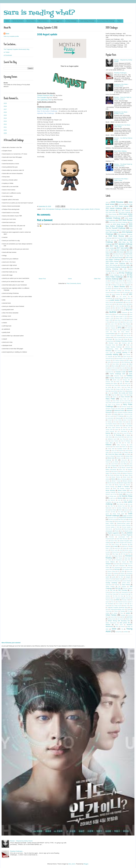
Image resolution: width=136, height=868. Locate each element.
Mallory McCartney (111, 469)
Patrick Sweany (118, 522)
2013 (5, 121)
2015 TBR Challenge (112, 232)
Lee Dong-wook (115, 452)
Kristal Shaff (111, 449)
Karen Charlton (115, 441)
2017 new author (123, 248)
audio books (115, 300)
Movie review (122, 490)
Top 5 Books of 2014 (122, 604)
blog (123, 310)
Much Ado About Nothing (124, 492)
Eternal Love (117, 370)
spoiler (107, 577)
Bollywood (125, 312)
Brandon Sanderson (111, 326)
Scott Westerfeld (116, 568)
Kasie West (109, 443)
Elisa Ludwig (115, 366)
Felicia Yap (119, 382)
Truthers (116, 611)
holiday (116, 414)
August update (85, 209)
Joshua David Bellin (119, 437)
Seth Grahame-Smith (127, 569)
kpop (131, 447)
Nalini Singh (129, 498)
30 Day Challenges (71, 21)
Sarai (7, 34)
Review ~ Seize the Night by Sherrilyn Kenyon (123, 98)
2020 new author (125, 265)
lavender (121, 451)
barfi (115, 304)
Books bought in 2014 (121, 316)
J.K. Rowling (127, 424)
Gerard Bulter (114, 391)
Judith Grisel (129, 437)
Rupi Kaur (127, 558)
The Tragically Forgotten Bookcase (122, 598)
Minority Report (119, 485)
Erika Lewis (122, 368)
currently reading (112, 354)
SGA (123, 571)
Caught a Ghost (110, 335)
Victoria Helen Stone (115, 617)
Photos (117, 531)
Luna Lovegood (112, 466)
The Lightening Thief (44, 100)
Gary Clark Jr (118, 387)
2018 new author (74, 209)
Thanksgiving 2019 (126, 592)
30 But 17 (114, 273)
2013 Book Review (111, 214)
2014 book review (126, 214)
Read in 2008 (127, 546)
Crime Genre (109, 353)
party (129, 520)
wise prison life (125, 623)
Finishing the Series (111, 383)
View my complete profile (11, 36)
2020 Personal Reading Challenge (116, 267)
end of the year (114, 368)
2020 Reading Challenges (87, 21)
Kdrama (109, 445)
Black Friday (121, 308)
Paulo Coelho (110, 523)
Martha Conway (124, 471)
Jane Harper (129, 426)
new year (130, 504)
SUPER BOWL (126, 583)
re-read (115, 546)
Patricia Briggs (109, 522)
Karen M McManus (126, 441)
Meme (113, 479)
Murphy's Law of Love (111, 494)
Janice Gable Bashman (114, 428)
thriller (118, 600)
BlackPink (128, 308)
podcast (129, 533)
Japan (117, 430)
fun (130, 385)
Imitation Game (122, 422)
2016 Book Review (116, 236)
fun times (108, 387)
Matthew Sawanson (128, 473)
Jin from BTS (125, 433)
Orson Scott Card (118, 514)
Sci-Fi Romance (120, 566)
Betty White (127, 306)
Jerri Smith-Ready (122, 431)
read (121, 546)
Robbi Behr (109, 556)
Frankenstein (123, 385)
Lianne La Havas (110, 456)
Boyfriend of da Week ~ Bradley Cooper (121, 113)
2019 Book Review (118, 254)
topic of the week (128, 606)
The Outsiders (42, 98)
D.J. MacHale (109, 357)
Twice (122, 613)
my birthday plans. (112, 496)
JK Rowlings (118, 435)
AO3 (124, 294)
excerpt (124, 370)
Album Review (119, 287)
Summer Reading (126, 581)
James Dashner (110, 426)
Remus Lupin (114, 550)
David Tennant (127, 357)
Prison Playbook (127, 535)
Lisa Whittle (115, 462)
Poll (110, 535)
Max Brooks (111, 475)
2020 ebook (127, 259)
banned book (109, 304)
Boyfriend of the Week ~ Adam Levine (122, 180)
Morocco (108, 489)
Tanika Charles (110, 586)
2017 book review (117, 246)
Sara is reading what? (39, 13)
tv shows (115, 613)
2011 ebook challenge (114, 208)
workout (123, 627)
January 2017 (127, 428)
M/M (109, 468)
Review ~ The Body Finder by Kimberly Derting (123, 165)
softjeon (110, 575)
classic (120, 345)
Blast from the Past (110, 310)
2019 (5, 103)
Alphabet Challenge (116, 291)
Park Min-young (112, 520)
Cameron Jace (116, 330)
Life (116, 460)
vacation (123, 615)
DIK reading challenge (118, 360)
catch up (119, 334)
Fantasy (129, 376)
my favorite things (126, 496)
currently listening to (123, 353)
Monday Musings (110, 487)
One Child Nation (122, 512)
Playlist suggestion (113, 533)
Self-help (117, 569)
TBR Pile (118, 588)
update (128, 613)
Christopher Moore (110, 345)
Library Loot (120, 458)
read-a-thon (118, 548)
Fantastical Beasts (119, 376)
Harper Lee (116, 397)
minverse (128, 485)
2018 (43, 209)
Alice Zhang (124, 289)
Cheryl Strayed (129, 337)
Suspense (117, 585)
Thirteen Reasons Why (45, 95)
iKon (115, 422)
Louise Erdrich (114, 464)
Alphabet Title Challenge (46, 113)
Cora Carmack (118, 351)
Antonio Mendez (116, 295)
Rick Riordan (125, 552)
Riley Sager (115, 554)
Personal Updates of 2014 (112, 527)
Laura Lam (114, 451)
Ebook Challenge (43, 109)
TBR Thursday (123, 590)
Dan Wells (118, 356)
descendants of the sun (122, 358)
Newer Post (42, 279)
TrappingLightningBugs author (117, 609)
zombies (126, 632)
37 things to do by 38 (119, 283)
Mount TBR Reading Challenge (122, 489)
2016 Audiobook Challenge (125, 234)
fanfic (130, 372)
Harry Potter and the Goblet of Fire (114, 403)
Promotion (111, 537)
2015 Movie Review (119, 224)
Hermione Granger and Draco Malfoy (115, 409)
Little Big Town (124, 462)
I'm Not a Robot (118, 420)
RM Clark (123, 554)
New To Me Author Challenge (47, 111)
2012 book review (111, 212)
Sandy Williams (110, 562)
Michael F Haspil (116, 481)
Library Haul (129, 456)
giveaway (130, 391)
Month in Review (95, 209)
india (129, 422)
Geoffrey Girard (110, 389)
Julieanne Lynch (112, 439)
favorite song (116, 380)
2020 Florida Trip (126, 262)
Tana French (126, 585)
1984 (107, 202)
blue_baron (72, 864)
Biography (108, 308)
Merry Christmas (122, 479)
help (118, 407)
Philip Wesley (118, 529)
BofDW (113, 312)
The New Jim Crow (118, 596)
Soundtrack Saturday (125, 575)
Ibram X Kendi (127, 420)
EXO (130, 370)
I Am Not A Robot (128, 418)
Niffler (129, 506)
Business (108, 330)
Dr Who (108, 364)
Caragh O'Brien (126, 330)
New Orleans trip (121, 504)
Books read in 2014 (112, 324)
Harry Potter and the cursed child (122, 401)
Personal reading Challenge (124, 525)
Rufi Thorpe (119, 558)
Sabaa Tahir (127, 560)
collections (128, 347)
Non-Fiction (113, 510)
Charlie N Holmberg (118, 337)
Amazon (118, 293)
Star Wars (121, 577)
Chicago (110, 339)
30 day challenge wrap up (117, 275)
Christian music (113, 343)
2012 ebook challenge (124, 212)
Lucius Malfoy (123, 464)
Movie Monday (110, 490)
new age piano (118, 502)
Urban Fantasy (111, 615)
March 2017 (122, 470)
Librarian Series (120, 456)
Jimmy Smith (116, 433)
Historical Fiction (119, 410)
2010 (5, 130)
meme (107, 479)
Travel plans (109, 611)
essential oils (109, 370)
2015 (5, 115)
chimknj (125, 339)
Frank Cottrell (115, 385)
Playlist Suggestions (57, 21)
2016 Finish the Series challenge (123, 238)
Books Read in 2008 (121, 318)
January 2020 (109, 430)
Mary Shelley (118, 473)
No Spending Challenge (121, 508)
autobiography (119, 302)
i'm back (110, 420)
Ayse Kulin (128, 302)
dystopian (124, 364)
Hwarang (118, 418)
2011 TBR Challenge (124, 210)
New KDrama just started (11, 643)
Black (114, 308)
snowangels (129, 573)
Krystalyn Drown (122, 449)
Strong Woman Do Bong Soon (113, 581)
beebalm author (122, 304)
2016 (5, 112)
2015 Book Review (125, 220)
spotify (114, 577)
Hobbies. (110, 414)
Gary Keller (127, 387)
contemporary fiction (112, 349)
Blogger (86, 864)
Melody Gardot (127, 477)
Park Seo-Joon (122, 519)
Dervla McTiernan (110, 358)
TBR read (113, 590)
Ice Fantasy (109, 422)
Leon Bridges (125, 452)
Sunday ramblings (111, 583)
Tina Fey (114, 602)
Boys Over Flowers (125, 324)
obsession (127, 510)
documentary (116, 362)
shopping (116, 573)
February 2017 (126, 380)
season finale (109, 569)
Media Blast (119, 475)
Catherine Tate (127, 334)
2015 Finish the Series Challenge (118, 222)
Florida (107, 385)
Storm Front (128, 579)
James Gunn (119, 426)
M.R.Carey (129, 466)
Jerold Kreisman (110, 431)
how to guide (111, 416)
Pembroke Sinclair (110, 525)
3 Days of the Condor (119, 271)
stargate (128, 577)
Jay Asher (123, 430)
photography (109, 531)
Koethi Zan (125, 447)
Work (117, 627)
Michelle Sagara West (125, 483)
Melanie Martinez (116, 477)
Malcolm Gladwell (126, 468)
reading (125, 548)
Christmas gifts (126, 343)
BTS (119, 328)
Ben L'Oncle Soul (117, 306)
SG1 (118, 571)
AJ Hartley (108, 287)
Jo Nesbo (127, 435)
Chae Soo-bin (127, 335)
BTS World (128, 328)
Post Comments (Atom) (74, 283)
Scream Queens (126, 568)
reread (121, 550)
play (122, 531)
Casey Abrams (125, 332)
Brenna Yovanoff (122, 326)
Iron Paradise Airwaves (111, 424)
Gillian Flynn (122, 391)
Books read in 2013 (128, 322)
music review (129, 494)
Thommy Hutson (110, 600)
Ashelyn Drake (122, 298)
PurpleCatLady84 (110, 539)
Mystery (120, 498)
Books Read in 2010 (120, 320)
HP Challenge (120, 416)
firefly (121, 384)
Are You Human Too (123, 296)
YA (122, 629)
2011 (5, 127)
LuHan (131, 464)
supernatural (109, 585)
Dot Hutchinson (126, 362)
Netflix (125, 500)
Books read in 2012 (116, 322)
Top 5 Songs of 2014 (117, 606)
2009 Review (117, 202)
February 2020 (109, 382)
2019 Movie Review (118, 256)
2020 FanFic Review (112, 261)
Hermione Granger (126, 407)
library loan (111, 458)
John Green (109, 437)
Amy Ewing (125, 293)
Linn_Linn (124, 460)
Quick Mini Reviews (122, 539)
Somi (115, 575)
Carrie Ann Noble (111, 332)
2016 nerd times (112, 240)
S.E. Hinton (109, 560)
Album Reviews (43, 21)
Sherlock (109, 573)
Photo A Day (127, 529)
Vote (123, 617)
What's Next (129, 619)
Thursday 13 (125, 600)
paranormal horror (112, 518)
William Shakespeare (111, 623)
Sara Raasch (122, 562)
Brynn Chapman (111, 328)
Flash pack (128, 384)
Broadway (130, 326)
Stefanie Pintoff (109, 579)
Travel (120, 21)
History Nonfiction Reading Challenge (123, 412)
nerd (119, 500)
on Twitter (7, 52)
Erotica (129, 368)
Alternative (127, 291)
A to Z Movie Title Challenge (106, 21)
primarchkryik (117, 535)
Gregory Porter (123, 395)
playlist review (129, 531)
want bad (130, 617)
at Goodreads (8, 55)
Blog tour (129, 310)
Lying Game (121, 466)
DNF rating (129, 360)
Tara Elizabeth (122, 587)
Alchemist (116, 289)
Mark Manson (115, 471)
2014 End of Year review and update (118, 216)
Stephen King (119, 579)
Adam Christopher (126, 285)
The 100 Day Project (111, 594)
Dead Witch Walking (120, 151)
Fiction (127, 382)
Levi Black (127, 454)
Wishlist (108, 625)
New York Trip (112, 506)
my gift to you (112, 498)
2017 (5, 109)
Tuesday (123, 611)
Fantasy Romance (115, 378)
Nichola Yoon (121, 506)
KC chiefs (127, 443)
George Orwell (120, 389)
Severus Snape (111, 571)
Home (7, 21)
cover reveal (127, 351)
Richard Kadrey (116, 552)
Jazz (129, 430)
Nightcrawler (109, 508)
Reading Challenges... (121, 73)
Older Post (97, 279)
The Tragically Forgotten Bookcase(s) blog (16, 49)
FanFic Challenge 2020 (117, 374)
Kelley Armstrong (121, 445)
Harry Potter (110, 399)
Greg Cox (114, 395)
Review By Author (18, 21)
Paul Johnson (127, 522)
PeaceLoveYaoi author (123, 523)
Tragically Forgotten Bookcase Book (118, 607)
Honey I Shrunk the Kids (126, 414)
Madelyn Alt (116, 468)
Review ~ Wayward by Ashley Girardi (21, 841)
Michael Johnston (127, 481)
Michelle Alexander (112, 483)
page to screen (128, 516)
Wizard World (119, 625)
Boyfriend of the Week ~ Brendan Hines (122, 85)
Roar (129, 554)
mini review (109, 485)
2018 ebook (65, 209)
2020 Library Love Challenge (115, 263)
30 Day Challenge (126, 273)
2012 (5, 124)
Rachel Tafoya (114, 541)
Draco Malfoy (116, 364)
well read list (120, 619)
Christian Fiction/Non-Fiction (124, 341)
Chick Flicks (118, 339)
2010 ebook (121, 204)
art (115, 298)
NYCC (120, 510)
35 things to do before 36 (117, 281)
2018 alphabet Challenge (53, 209)
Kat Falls (119, 443)
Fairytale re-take (121, 372)
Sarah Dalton (116, 564)
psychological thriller (124, 537)
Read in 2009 (109, 548)
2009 (5, 133)
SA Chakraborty (118, 560)
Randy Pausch (115, 545)
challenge (108, 337)
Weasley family (112, 619)
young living (119, 632)
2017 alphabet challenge (123, 244)
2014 (5, 118)
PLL (123, 533)
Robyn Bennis (118, 556)
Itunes (121, 424)
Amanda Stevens (110, 293)
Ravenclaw (125, 545)
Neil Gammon (112, 500)
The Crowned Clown (123, 594)
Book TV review (118, 314)
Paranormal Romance (126, 518)
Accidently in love (115, 285)
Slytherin (122, 573)
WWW (114, 629)
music (121, 494)
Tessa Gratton (116, 592)
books (125, 314)
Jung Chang (123, 439)
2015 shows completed (125, 230)
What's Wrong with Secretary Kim (119, 621)
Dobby (109, 362)
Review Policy (31, 21)
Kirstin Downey (116, 447)
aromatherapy (109, 298)
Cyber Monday (127, 355)
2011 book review (121, 206)
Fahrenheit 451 (109, 372)
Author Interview (110, 302)
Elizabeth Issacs (125, 366)
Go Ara (110, 393)
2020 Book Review (117, 258)
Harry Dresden (125, 397)
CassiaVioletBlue (110, 333)
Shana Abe (130, 571)
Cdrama (119, 335)
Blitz (118, 310)
